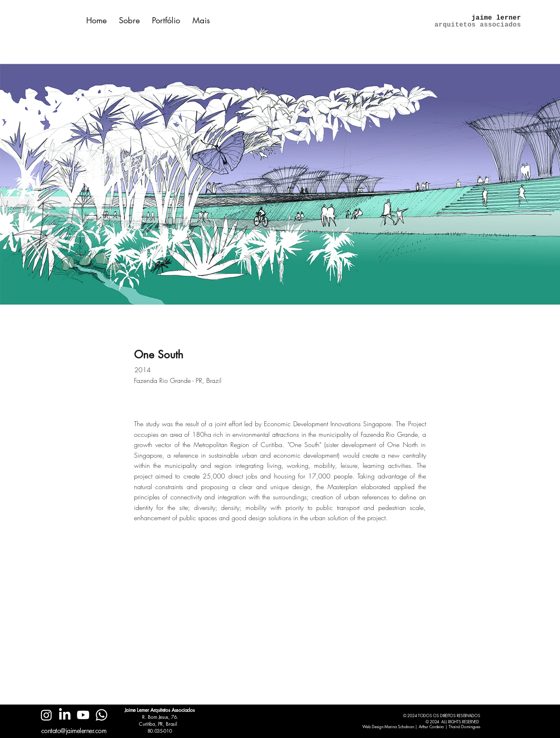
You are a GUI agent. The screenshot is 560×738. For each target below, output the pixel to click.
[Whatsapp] (102, 715)
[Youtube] (83, 715)
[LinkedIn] (65, 715)
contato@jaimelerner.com (74, 731)
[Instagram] (46, 715)
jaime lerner (496, 18)
